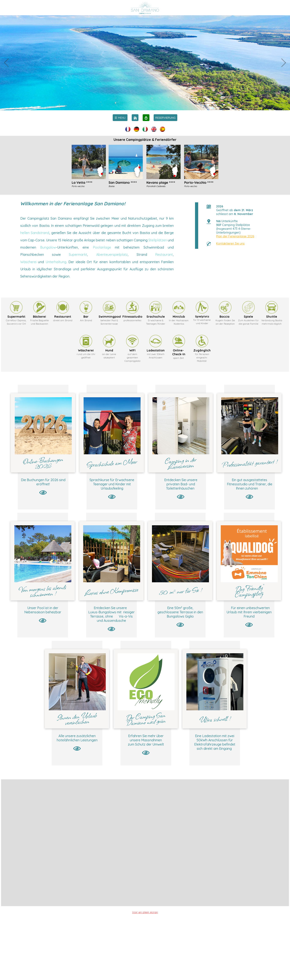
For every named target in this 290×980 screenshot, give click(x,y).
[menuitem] (120, 118)
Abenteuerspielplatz (112, 255)
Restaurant (164, 255)
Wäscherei (28, 262)
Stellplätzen (158, 240)
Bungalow (48, 247)
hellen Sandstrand (35, 233)
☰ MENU (120, 118)
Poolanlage (102, 247)
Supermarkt (78, 255)
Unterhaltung (56, 262)
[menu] (120, 118)
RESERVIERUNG (165, 118)
